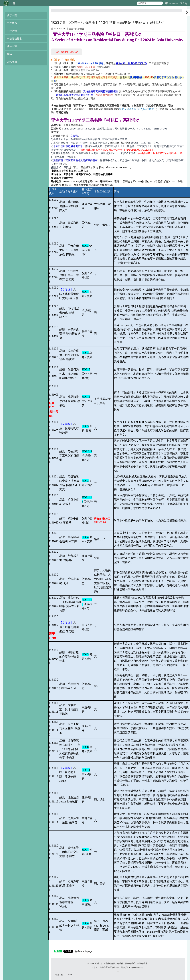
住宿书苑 (12, 46)
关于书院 (12, 15)
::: (182, 11)
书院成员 (12, 23)
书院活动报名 (14, 39)
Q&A (9, 54)
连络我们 (12, 62)
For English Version (67, 52)
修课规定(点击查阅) (120, 143)
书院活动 (12, 31)
